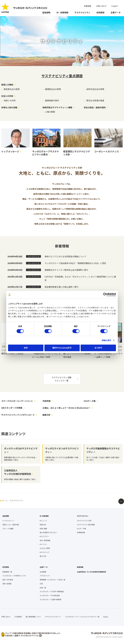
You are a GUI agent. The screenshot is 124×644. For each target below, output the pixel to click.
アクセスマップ (45, 576)
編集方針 (46, 415)
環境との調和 (7, 85)
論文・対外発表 (8, 580)
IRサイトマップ (45, 552)
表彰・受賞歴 (7, 584)
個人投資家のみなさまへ (48, 532)
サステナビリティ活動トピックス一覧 (62, 379)
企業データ (116, 12)
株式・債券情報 (45, 540)
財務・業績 (43, 529)
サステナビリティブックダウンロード (18, 415)
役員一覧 (43, 588)
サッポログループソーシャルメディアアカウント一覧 (82, 617)
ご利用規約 (18, 617)
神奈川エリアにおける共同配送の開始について (65, 256)
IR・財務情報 (62, 12)
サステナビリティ (82, 12)
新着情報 (88, 6)
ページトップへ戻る (121, 501)
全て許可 (98, 348)
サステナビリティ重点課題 (62, 76)
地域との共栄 (10, 100)
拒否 (26, 348)
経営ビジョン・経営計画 (11, 525)
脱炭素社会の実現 (12, 89)
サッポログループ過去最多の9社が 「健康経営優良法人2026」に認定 (75, 263)
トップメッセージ (8, 521)
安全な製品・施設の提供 (95, 107)
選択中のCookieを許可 (62, 348)
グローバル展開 (8, 529)
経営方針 (43, 525)
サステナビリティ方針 (84, 521)
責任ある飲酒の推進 (95, 100)
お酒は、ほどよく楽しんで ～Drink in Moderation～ (66, 408)
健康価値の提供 (52, 100)
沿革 (41, 584)
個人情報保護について (33, 617)
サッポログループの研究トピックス (14, 576)
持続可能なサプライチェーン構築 (57, 107)
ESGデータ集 (90, 401)
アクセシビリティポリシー (53, 617)
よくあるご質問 (45, 548)
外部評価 (46, 401)
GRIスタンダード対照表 (12, 408)
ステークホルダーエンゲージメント (17, 401)
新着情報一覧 (7, 572)
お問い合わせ (101, 6)
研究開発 (100, 12)
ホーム (5, 500)
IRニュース (43, 521)
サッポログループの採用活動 (50, 595)
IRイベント (43, 544)
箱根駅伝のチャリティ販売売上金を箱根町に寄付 (66, 270)
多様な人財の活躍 (9, 107)
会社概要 (43, 572)
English (115, 6)
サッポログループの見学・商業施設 (52, 591)
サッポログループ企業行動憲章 (50, 599)
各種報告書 (81, 532)
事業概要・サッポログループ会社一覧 (53, 580)
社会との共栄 (7, 96)
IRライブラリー (45, 536)
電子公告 (43, 556)
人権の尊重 (50, 112)
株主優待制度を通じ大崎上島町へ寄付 (62, 287)
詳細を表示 (107, 340)
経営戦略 (46, 12)
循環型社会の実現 (53, 89)
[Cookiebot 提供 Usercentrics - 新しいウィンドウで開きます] (105, 295)
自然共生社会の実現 (95, 89)
